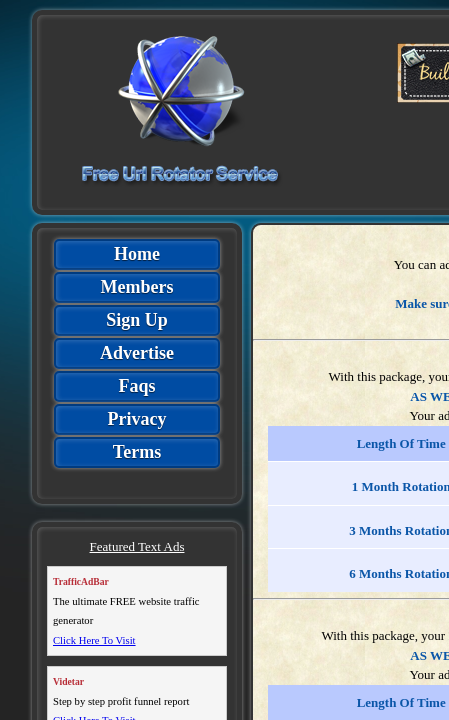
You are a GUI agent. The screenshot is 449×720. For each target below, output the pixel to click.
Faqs (136, 386)
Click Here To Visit (94, 640)
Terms (137, 452)
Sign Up (137, 320)
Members (137, 287)
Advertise (137, 353)
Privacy (137, 419)
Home (137, 254)
